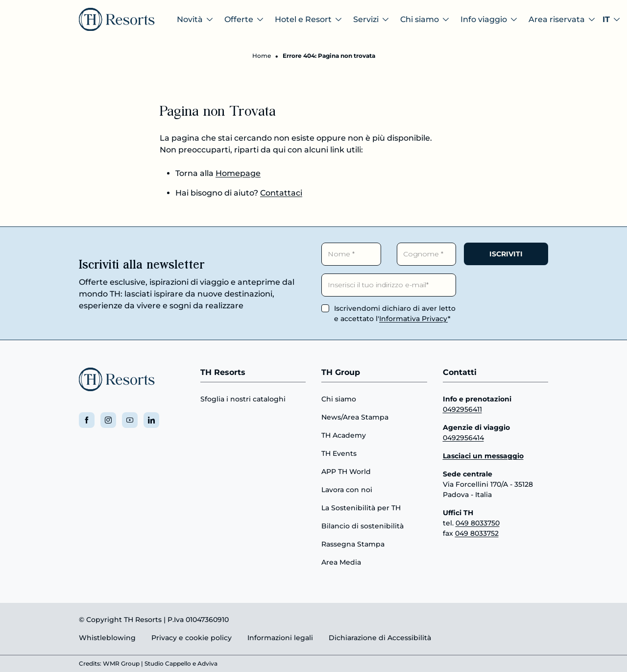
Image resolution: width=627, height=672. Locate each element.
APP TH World (346, 472)
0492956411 (462, 409)
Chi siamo (339, 399)
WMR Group (121, 663)
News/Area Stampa (355, 417)
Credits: (90, 663)
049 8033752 (477, 533)
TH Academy (344, 435)
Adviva (207, 663)
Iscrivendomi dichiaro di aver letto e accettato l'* (395, 313)
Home (262, 56)
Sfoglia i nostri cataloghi (243, 399)
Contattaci (281, 193)
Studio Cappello (168, 663)
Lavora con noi (347, 490)
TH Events (339, 453)
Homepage (238, 173)
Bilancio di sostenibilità (362, 526)
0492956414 (463, 438)
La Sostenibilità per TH (361, 508)
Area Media (341, 562)
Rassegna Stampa (353, 544)
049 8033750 (478, 523)
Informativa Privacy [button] (413, 319)
